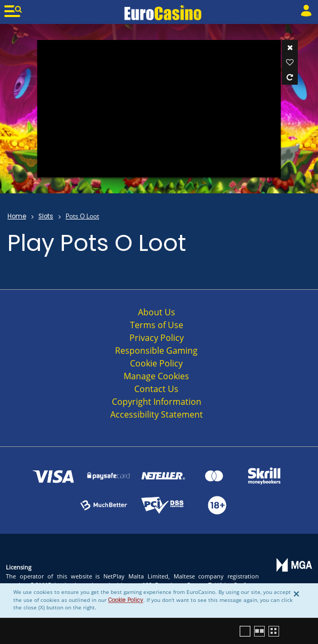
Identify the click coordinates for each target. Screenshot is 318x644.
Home (17, 216)
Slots (46, 216)
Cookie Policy (126, 600)
